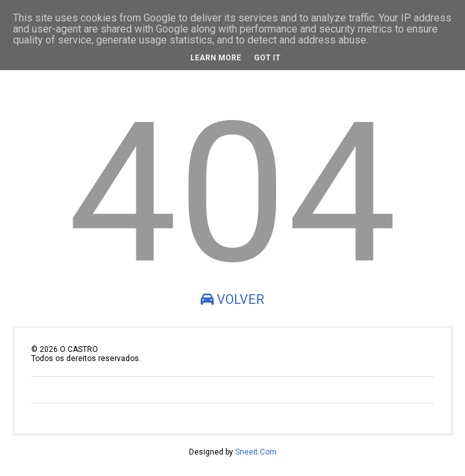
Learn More (216, 58)
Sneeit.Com (256, 452)
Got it (267, 58)
